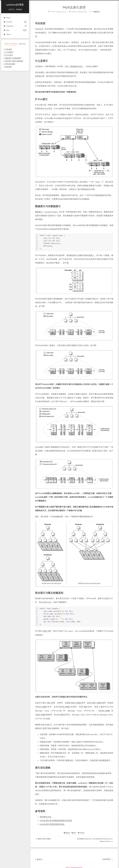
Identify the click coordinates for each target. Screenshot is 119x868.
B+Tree (45, 108)
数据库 (67, 832)
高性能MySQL (46, 816)
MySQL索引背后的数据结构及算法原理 (56, 819)
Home (7, 18)
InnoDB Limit (46, 602)
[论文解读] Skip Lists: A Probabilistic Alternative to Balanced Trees (95, 839)
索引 (74, 832)
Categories (15, 26)
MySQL (38, 29)
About (7, 34)
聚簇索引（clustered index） (47, 212)
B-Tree (85, 105)
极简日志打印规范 (43, 838)
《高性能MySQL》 (76, 66)
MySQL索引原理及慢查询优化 (52, 823)
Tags (15, 30)
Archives (15, 22)
